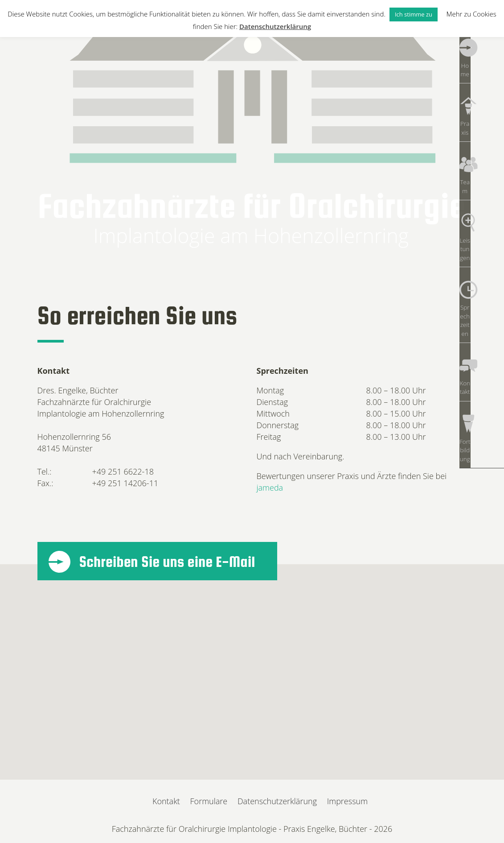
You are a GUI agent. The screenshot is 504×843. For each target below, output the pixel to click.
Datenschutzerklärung (277, 801)
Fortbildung (482, 328)
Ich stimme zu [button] (414, 14)
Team (481, 150)
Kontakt (482, 284)
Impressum (347, 801)
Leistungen (482, 194)
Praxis (481, 105)
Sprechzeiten (482, 239)
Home (482, 61)
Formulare (209, 801)
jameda (270, 488)
